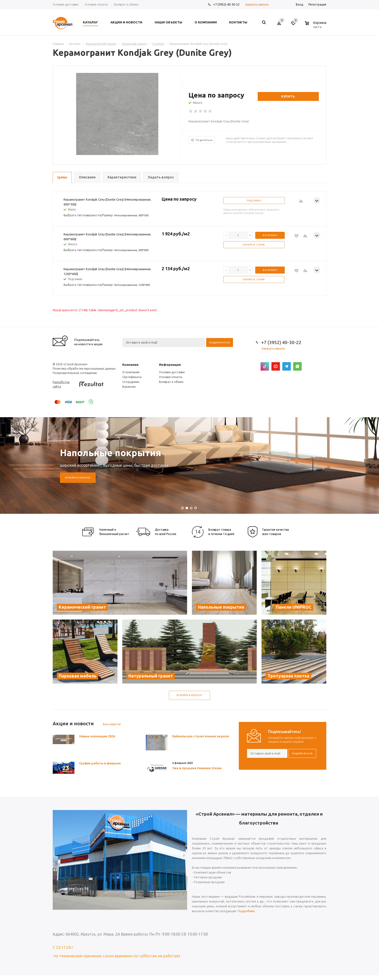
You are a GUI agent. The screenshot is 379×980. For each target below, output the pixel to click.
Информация (170, 365)
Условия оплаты (171, 377)
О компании (131, 372)
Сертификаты (132, 377)
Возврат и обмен (171, 382)
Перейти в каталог (78, 478)
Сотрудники (131, 382)
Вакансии (129, 387)
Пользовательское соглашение (75, 373)
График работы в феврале (100, 763)
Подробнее (246, 911)
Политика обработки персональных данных (84, 369)
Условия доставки (172, 372)
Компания (130, 365)
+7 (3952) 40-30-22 (226, 4)
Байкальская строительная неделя (201, 736)
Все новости (112, 724)
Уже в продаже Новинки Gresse (197, 768)
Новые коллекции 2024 (97, 736)
